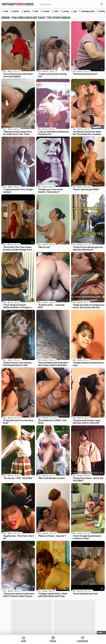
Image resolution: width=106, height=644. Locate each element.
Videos (53, 641)
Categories (82, 641)
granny (27, 11)
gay (75, 11)
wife (56, 11)
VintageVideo (17, 4)
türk (36, 11)
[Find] (102, 4)
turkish (16, 11)
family (102, 11)
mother (46, 11)
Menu (100, 633)
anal (6, 11)
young (66, 11)
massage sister (88, 11)
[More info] (33, 69)
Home (24, 641)
